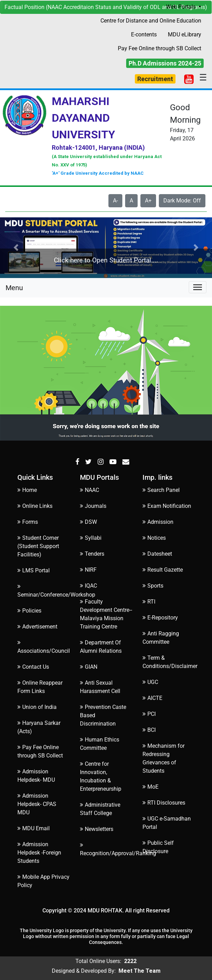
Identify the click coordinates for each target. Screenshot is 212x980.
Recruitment (155, 79)
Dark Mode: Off (182, 201)
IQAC (88, 586)
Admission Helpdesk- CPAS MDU (37, 804)
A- (115, 201)
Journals (93, 506)
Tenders (92, 554)
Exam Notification (167, 506)
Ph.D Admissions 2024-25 (165, 63)
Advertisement (37, 627)
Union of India (37, 707)
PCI (149, 714)
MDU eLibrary (185, 34)
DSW (88, 522)
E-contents (144, 34)
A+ (148, 201)
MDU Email (34, 828)
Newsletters (97, 829)
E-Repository (160, 618)
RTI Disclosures (164, 803)
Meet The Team (140, 971)
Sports (153, 586)
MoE (150, 787)
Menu (14, 288)
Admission (158, 522)
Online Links (35, 506)
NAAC (89, 490)
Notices (154, 538)
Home (27, 490)
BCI (149, 730)
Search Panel (161, 490)
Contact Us (33, 667)
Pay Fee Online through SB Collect (160, 48)
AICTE (152, 698)
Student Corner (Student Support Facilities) (38, 546)
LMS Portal (34, 570)
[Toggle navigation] (198, 287)
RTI (149, 602)
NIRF (88, 570)
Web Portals (182, 7)
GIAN (89, 667)
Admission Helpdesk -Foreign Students (39, 853)
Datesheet (157, 554)
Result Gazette (163, 570)
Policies (29, 611)
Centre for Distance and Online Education (151, 21)
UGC (150, 682)
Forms (28, 522)
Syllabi (91, 538)
